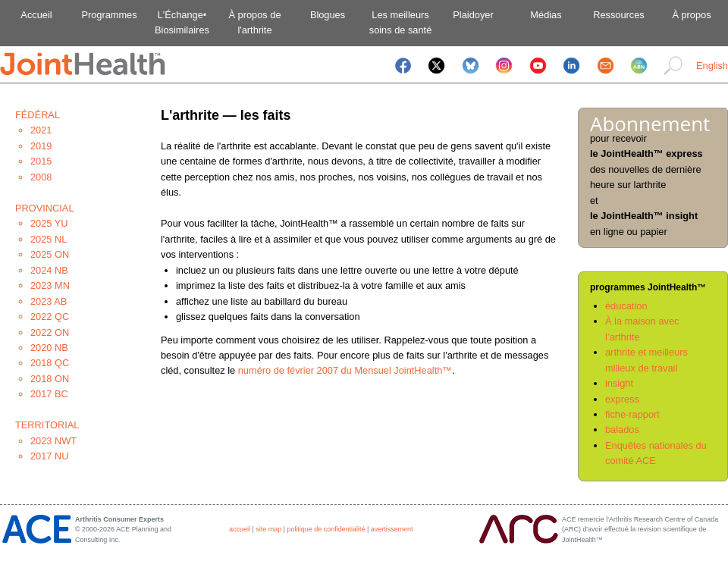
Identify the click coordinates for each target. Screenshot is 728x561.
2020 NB (49, 348)
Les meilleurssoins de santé (401, 22)
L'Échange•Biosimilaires (182, 22)
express (622, 399)
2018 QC (50, 363)
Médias (546, 15)
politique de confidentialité (326, 529)
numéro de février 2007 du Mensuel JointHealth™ (345, 370)
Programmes (109, 15)
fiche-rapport (632, 414)
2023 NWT (53, 441)
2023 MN (50, 285)
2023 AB (49, 301)
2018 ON (50, 379)
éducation (626, 306)
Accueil (36, 15)
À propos (691, 15)
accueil (240, 529)
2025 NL (49, 239)
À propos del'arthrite (254, 22)
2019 (41, 146)
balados (622, 429)
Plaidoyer (473, 15)
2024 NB (49, 270)
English (712, 66)
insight (619, 383)
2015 (41, 161)
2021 (41, 130)
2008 (41, 177)
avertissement (392, 529)
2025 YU (49, 223)
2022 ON (50, 332)
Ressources (619, 15)
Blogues (328, 15)
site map (268, 529)
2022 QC (50, 317)
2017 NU (50, 456)
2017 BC (49, 394)
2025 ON (50, 254)
